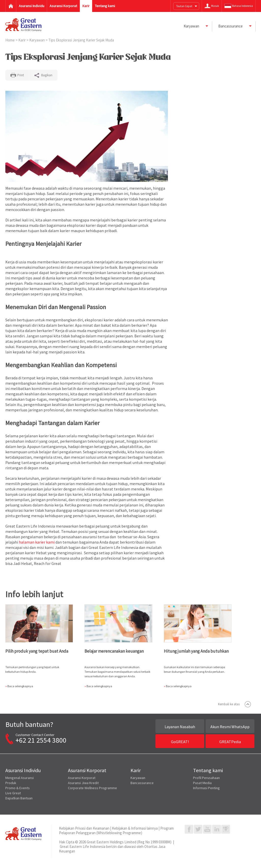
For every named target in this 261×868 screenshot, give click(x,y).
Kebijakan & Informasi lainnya (135, 828)
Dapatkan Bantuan (19, 798)
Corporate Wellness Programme (92, 788)
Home (10, 40)
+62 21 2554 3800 (41, 740)
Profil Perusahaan (206, 778)
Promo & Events (18, 788)
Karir (22, 40)
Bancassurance (142, 783)
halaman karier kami (37, 542)
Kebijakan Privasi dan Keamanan (84, 828)
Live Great (13, 793)
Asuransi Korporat (82, 778)
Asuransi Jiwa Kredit (83, 783)
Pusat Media (202, 783)
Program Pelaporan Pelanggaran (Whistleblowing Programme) (116, 830)
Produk (11, 783)
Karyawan (37, 40)
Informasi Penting (206, 788)
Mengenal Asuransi (20, 778)
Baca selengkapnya (20, 686)
